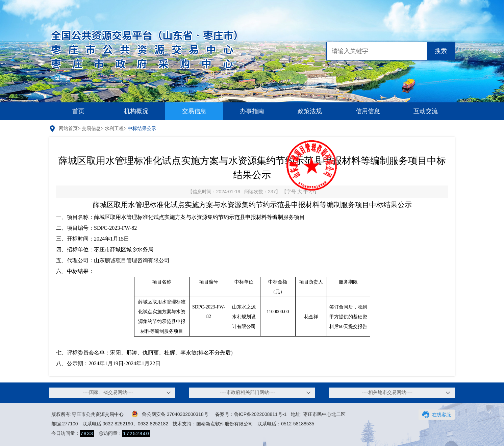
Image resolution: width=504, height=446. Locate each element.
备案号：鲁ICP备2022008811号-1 (251, 414)
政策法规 (310, 111)
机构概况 (136, 111)
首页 (78, 111)
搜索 (441, 51)
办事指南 (252, 111)
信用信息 (368, 111)
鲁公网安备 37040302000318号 (170, 414)
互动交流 (426, 111)
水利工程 (114, 128)
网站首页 (68, 128)
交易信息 (194, 111)
